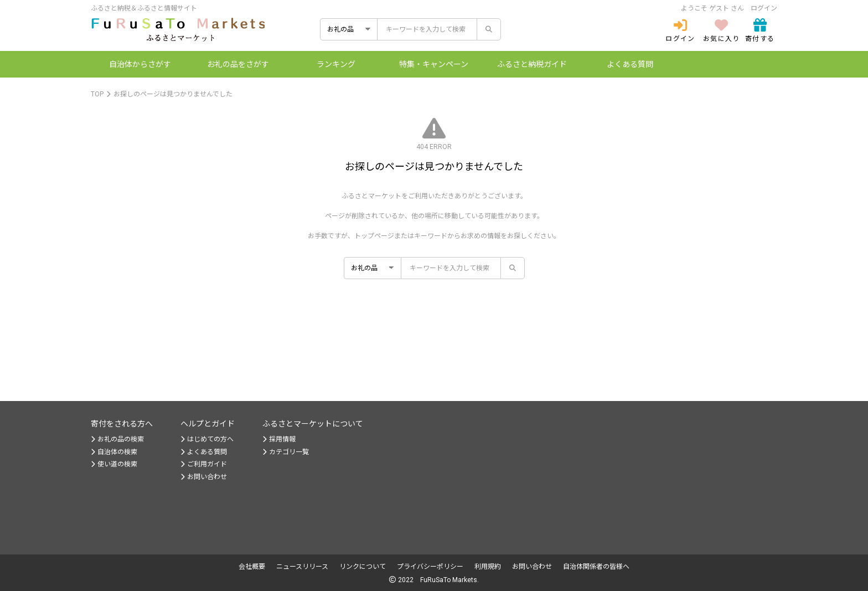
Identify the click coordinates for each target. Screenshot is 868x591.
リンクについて (363, 567)
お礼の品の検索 (117, 439)
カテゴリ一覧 (286, 452)
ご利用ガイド (204, 464)
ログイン (764, 8)
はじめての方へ (207, 439)
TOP (97, 94)
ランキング (336, 64)
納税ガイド (532, 64)
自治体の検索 (114, 452)
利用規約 (488, 567)
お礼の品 (238, 64)
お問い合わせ (204, 477)
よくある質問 (630, 64)
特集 (434, 64)
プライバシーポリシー (430, 567)
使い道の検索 (114, 464)
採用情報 (279, 439)
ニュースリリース (302, 567)
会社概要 (252, 567)
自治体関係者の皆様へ (596, 567)
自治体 (140, 64)
